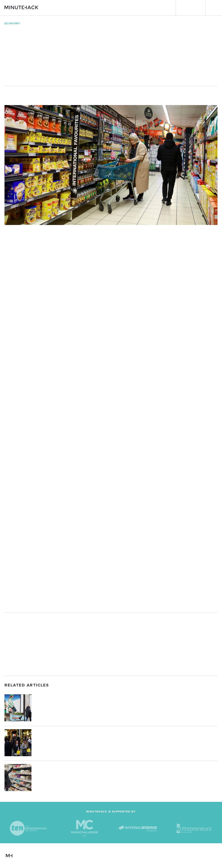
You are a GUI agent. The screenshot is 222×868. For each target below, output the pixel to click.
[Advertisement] (111, 644)
